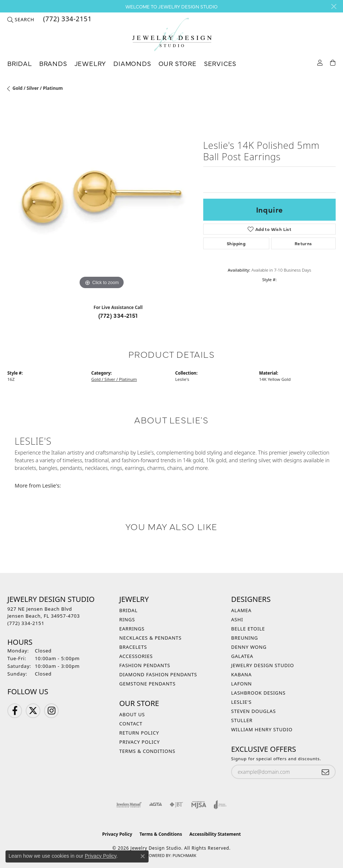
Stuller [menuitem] (242, 720)
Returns (303, 243)
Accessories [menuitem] (136, 656)
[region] (102, 197)
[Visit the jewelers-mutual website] (129, 805)
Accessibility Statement (215, 834)
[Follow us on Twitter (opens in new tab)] (33, 711)
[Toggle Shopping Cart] (333, 62)
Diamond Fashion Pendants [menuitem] (158, 674)
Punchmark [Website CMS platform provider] (184, 856)
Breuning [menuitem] (245, 638)
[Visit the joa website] (220, 805)
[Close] (334, 6)
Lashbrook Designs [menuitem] (258, 693)
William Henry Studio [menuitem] (262, 729)
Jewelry (90, 63)
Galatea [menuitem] (242, 656)
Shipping (236, 243)
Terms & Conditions (147, 751)
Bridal (20, 63)
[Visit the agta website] (156, 805)
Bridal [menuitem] (128, 610)
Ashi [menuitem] (237, 619)
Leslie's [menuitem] (241, 702)
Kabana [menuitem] (241, 674)
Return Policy (139, 733)
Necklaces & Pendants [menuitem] (150, 638)
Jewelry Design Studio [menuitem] (262, 665)
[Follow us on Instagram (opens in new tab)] (51, 711)
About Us (132, 714)
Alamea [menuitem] (241, 610)
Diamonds (132, 63)
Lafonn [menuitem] (242, 684)
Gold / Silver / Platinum (38, 88)
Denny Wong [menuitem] (249, 647)
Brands (53, 63)
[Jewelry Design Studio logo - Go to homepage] (172, 35)
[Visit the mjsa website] (199, 805)
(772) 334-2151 (118, 315)
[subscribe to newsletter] (325, 772)
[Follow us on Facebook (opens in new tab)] (15, 711)
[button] (21, 19)
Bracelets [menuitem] (133, 647)
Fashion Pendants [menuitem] (145, 665)
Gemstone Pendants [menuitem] (147, 684)
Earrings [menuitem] (132, 629)
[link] (67, 19)
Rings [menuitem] (127, 619)
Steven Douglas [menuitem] (253, 711)
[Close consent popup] (143, 856)
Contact (131, 724)
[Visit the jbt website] (176, 805)
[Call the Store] (26, 623)
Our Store (178, 63)
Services (220, 63)
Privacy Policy (140, 742)
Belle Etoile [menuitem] (248, 629)
